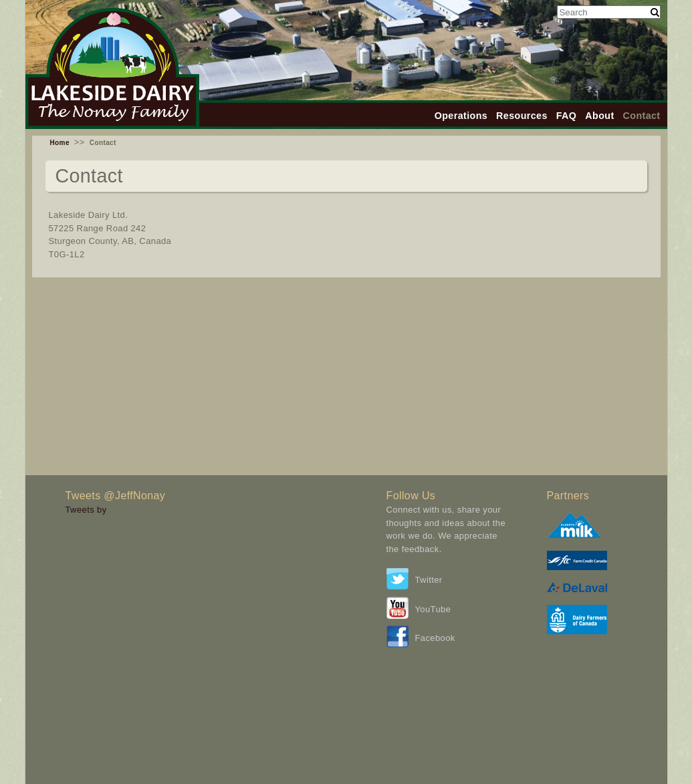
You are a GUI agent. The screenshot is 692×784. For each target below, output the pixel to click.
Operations (461, 116)
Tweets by (86, 510)
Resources (522, 116)
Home (60, 143)
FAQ (567, 116)
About (599, 116)
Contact (642, 116)
